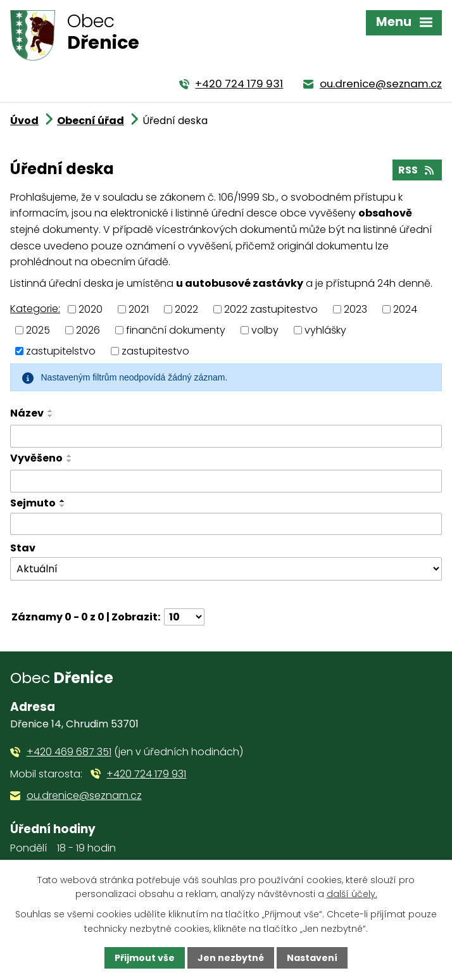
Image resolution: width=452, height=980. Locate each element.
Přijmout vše (145, 958)
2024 (405, 309)
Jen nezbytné (231, 958)
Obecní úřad (91, 121)
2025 (38, 330)
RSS (417, 170)
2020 (91, 309)
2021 (139, 309)
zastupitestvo (155, 350)
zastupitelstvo (61, 350)
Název (27, 413)
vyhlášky (325, 330)
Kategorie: (35, 309)
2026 (88, 330)
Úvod (24, 121)
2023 (355, 309)
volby (265, 330)
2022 (186, 309)
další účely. (352, 894)
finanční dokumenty (176, 330)
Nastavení (312, 958)
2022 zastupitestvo (271, 309)
